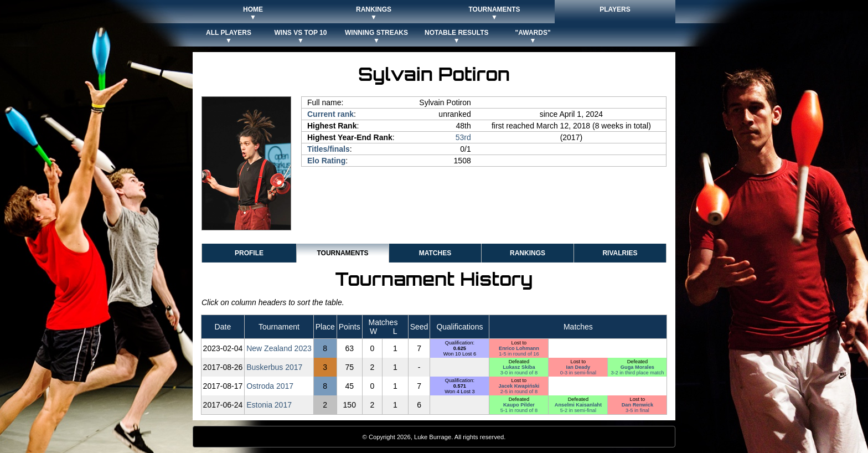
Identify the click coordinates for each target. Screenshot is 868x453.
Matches (435, 253)
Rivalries (620, 253)
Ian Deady (578, 367)
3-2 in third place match (637, 373)
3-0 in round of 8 (519, 373)
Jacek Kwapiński (519, 386)
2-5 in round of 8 (519, 392)
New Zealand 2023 (279, 348)
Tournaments (342, 253)
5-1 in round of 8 (519, 410)
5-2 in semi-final (578, 410)
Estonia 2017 (269, 405)
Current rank (330, 114)
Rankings (528, 253)
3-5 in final (637, 410)
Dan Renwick (637, 405)
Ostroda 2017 (270, 386)
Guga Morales (637, 367)
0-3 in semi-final (578, 373)
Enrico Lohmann (519, 348)
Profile (249, 253)
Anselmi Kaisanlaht (578, 405)
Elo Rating (326, 161)
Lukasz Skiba (519, 367)
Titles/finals (329, 149)
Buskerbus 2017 (274, 367)
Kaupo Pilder (519, 405)
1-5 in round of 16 (519, 354)
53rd (463, 137)
